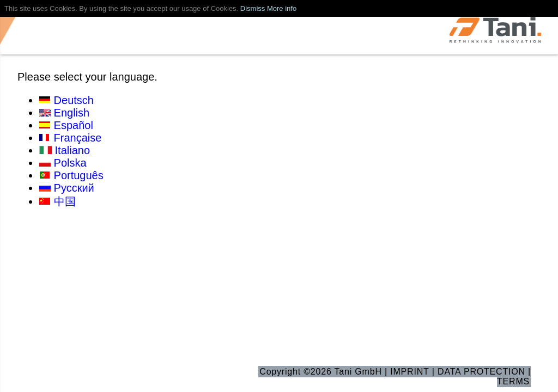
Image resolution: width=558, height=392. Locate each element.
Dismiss (253, 8)
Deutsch (74, 100)
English (72, 113)
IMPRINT (410, 372)
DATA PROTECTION (481, 372)
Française (78, 138)
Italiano (73, 150)
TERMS (513, 381)
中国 (65, 201)
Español (74, 125)
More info (282, 8)
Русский (74, 188)
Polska (70, 163)
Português (79, 175)
